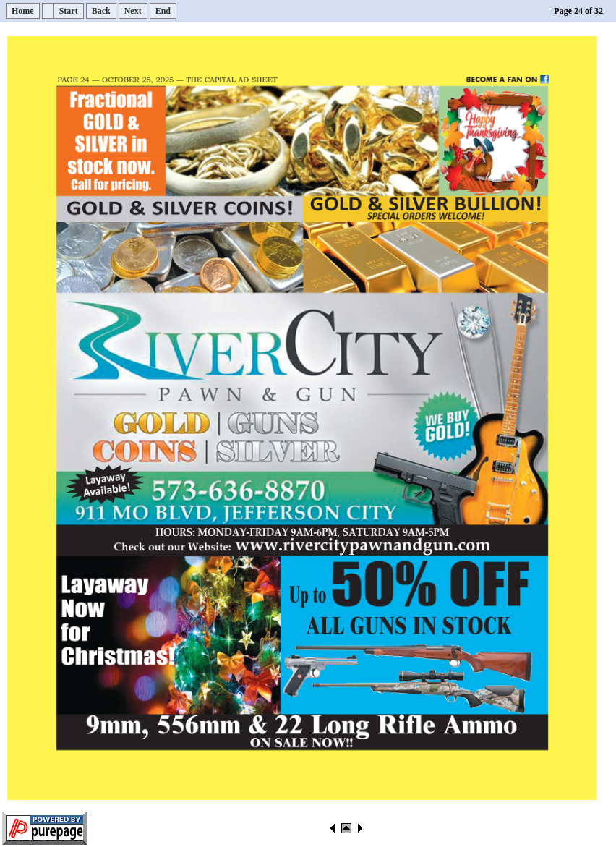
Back (101, 11)
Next (133, 11)
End (163, 11)
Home (23, 11)
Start (69, 11)
